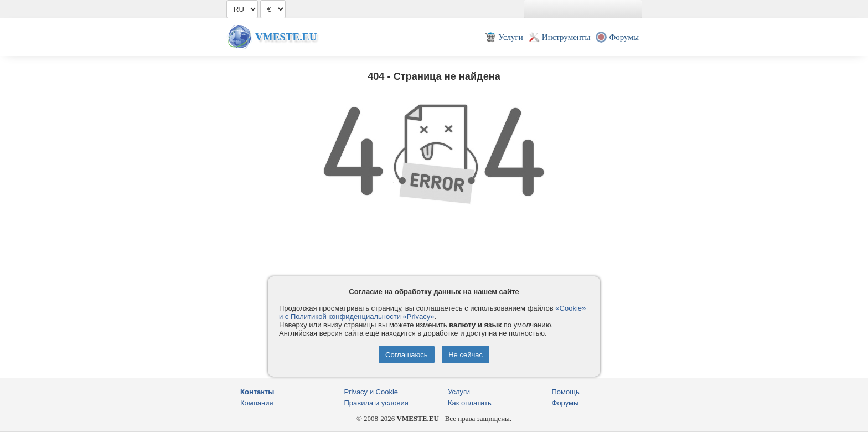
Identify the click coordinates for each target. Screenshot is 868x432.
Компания (257, 403)
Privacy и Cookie (371, 392)
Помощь (566, 392)
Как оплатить (470, 403)
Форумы (565, 403)
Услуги (459, 392)
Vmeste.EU (286, 37)
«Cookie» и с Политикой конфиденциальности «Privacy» (432, 312)
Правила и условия (376, 403)
